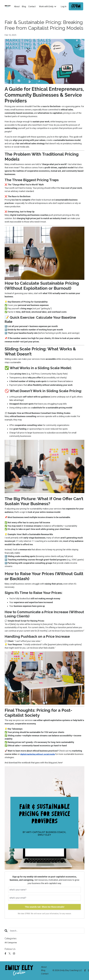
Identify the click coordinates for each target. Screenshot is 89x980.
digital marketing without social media (39, 754)
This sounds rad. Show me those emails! (44, 907)
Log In (64, 6)
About (17, 6)
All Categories (11, 943)
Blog (24, 6)
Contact (32, 6)
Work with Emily (47, 6)
